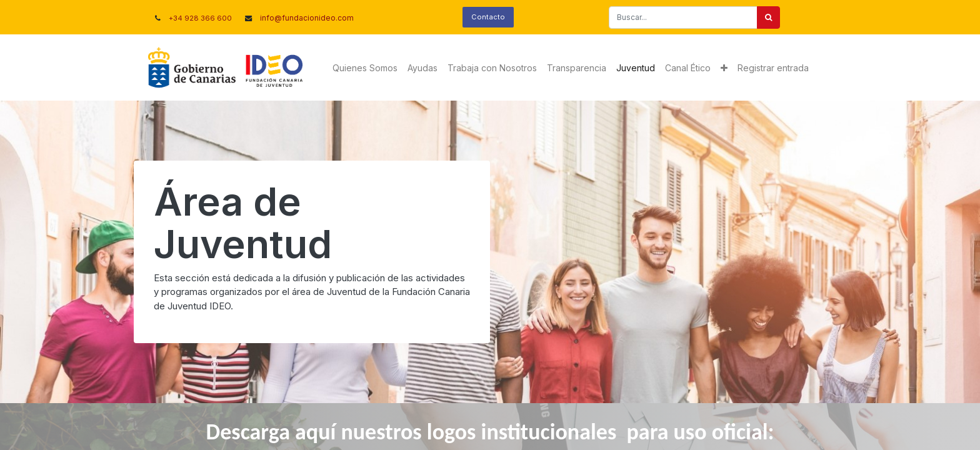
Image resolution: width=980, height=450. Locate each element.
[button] (724, 68)
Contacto (488, 17)
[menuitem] (365, 68)
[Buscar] (768, 17)
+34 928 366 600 (200, 18)
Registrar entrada (773, 68)
